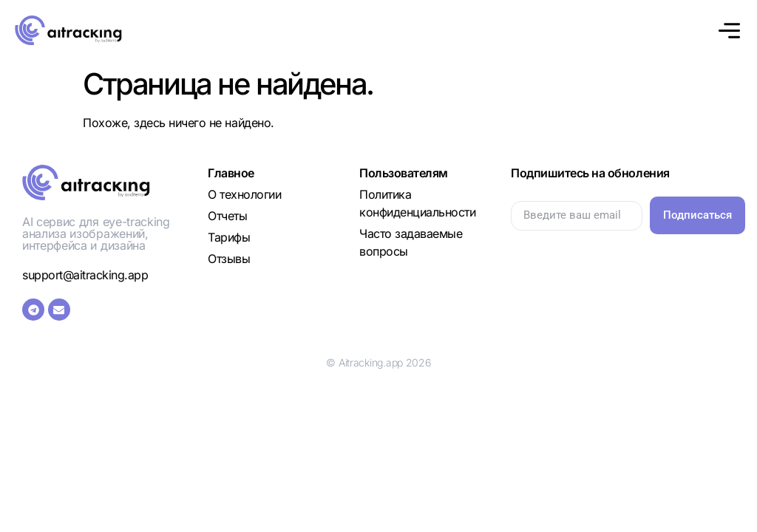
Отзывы (229, 259)
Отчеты (227, 216)
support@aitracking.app (85, 275)
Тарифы (229, 237)
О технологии (244, 194)
